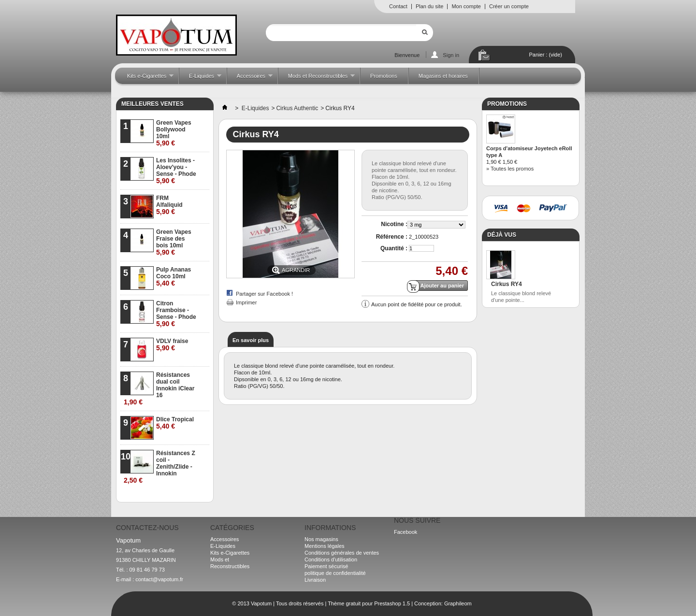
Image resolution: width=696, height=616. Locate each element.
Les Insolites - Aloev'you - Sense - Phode (176, 171)
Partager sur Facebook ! (264, 294)
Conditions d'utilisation (331, 559)
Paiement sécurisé (326, 566)
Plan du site (429, 6)
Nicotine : (394, 224)
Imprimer (246, 302)
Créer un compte (509, 6)
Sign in (451, 55)
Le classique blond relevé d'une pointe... (521, 297)
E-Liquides (200, 79)
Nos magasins (321, 539)
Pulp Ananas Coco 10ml (174, 277)
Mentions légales (325, 546)
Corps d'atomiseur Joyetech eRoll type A (529, 152)
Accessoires (250, 79)
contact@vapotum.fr (159, 579)
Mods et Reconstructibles (317, 79)
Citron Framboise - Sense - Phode (176, 314)
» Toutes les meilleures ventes (171, 495)
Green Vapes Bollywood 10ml (174, 133)
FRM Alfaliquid (169, 205)
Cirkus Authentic (297, 108)
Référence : (392, 237)
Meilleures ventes (152, 104)
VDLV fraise (172, 345)
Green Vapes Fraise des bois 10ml (174, 242)
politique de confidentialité (335, 573)
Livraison (315, 580)
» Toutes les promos (510, 169)
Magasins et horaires (443, 76)
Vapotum (261, 603)
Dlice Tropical (175, 423)
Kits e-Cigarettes (145, 79)
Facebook (406, 532)
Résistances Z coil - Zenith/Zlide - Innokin (159, 467)
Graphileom (458, 603)
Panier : (546, 55)
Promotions (384, 76)
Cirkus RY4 (507, 284)
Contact (398, 6)
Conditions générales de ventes (342, 553)
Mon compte (466, 6)
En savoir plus (251, 340)
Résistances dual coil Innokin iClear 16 (159, 389)
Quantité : (394, 248)
